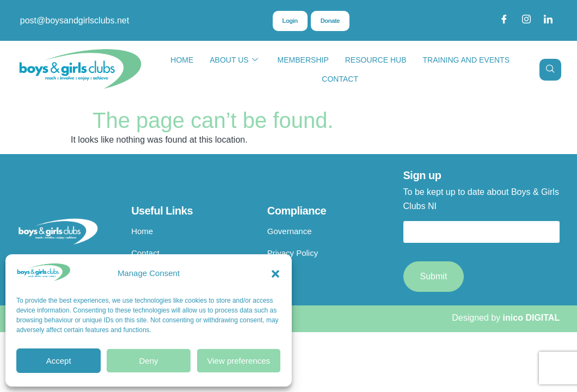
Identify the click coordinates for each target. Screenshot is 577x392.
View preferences (239, 361)
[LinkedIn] (548, 21)
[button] (275, 274)
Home (182, 60)
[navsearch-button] (550, 70)
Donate (330, 21)
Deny (148, 361)
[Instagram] (526, 21)
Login (289, 21)
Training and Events (466, 60)
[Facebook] (504, 21)
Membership (303, 60)
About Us (234, 60)
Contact (340, 79)
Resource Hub (376, 60)
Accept (59, 361)
